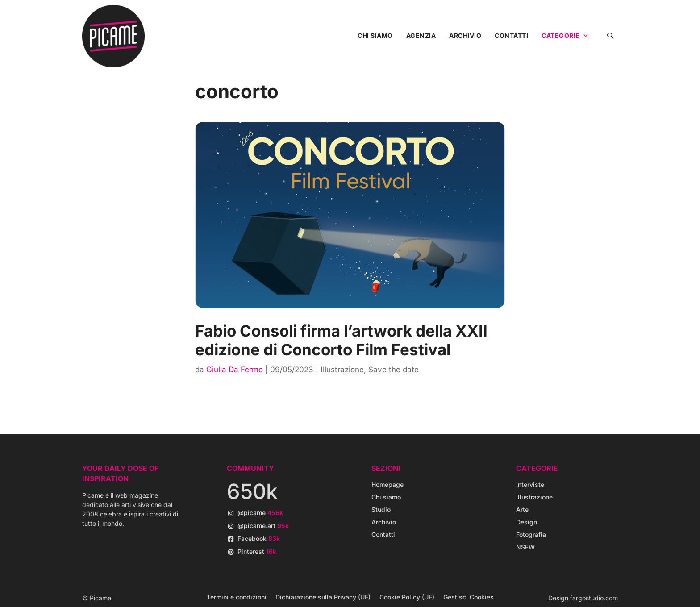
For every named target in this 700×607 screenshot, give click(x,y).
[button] (610, 35)
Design (527, 522)
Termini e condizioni (237, 597)
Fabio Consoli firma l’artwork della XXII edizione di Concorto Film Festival (341, 340)
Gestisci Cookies (469, 597)
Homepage (387, 484)
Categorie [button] (565, 36)
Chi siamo (375, 35)
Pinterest (257, 551)
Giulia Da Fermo (235, 370)
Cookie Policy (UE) (407, 597)
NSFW (525, 547)
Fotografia (531, 534)
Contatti (511, 35)
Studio (381, 509)
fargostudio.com (594, 598)
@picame (260, 513)
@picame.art (263, 526)
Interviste (530, 484)
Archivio (465, 35)
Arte (522, 509)
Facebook (259, 538)
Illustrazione (342, 370)
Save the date (394, 370)
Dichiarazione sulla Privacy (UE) (323, 597)
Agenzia (421, 35)
